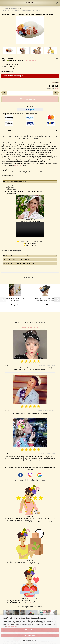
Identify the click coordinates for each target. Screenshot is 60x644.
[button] (4, 93)
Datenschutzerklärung (12, 626)
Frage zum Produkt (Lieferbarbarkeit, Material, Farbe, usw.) (21, 114)
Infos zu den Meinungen (30, 327)
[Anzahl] (30, 93)
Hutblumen (18, 166)
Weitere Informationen (30, 640)
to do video (30, 229)
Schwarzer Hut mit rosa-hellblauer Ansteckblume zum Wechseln (45, 299)
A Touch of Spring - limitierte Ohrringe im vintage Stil (15, 299)
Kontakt (30, 602)
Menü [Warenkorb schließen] (3, 3)
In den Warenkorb (28, 99)
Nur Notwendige (30, 635)
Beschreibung (8, 131)
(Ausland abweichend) (31, 61)
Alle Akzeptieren (30, 630)
